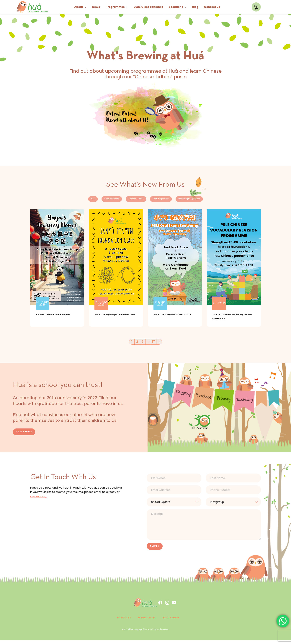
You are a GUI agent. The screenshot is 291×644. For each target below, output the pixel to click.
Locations (178, 7)
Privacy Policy (177, 622)
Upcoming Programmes (207, 200)
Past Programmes (166, 200)
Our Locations (146, 622)
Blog (195, 7)
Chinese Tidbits (131, 200)
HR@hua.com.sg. (42, 500)
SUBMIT (156, 550)
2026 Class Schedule (148, 7)
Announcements (97, 200)
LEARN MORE (25, 435)
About (80, 7)
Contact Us (212, 7)
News (96, 7)
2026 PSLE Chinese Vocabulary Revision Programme (227, 321)
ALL (71, 200)
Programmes (117, 7)
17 (154, 345)
